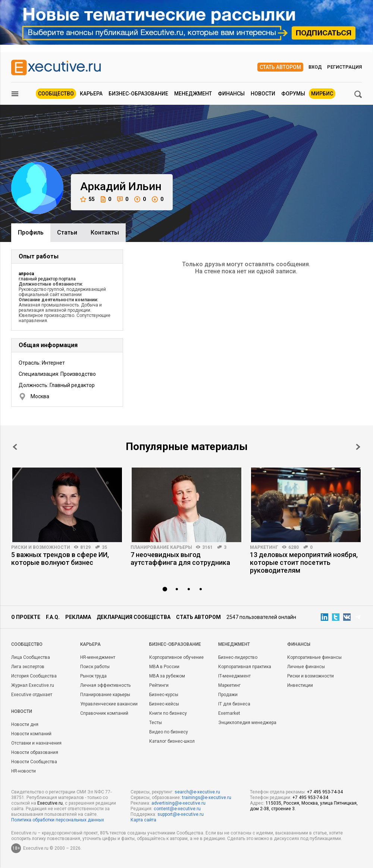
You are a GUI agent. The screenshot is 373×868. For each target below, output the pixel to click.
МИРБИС (322, 94)
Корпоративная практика (245, 667)
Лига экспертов (28, 667)
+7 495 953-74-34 (325, 792)
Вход (315, 67)
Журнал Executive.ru (33, 685)
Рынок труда (93, 676)
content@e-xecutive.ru (177, 809)
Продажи (228, 695)
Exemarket (229, 713)
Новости (263, 94)
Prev (15, 447)
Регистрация (344, 67)
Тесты (156, 723)
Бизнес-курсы (164, 695)
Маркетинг (264, 547)
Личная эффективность (105, 685)
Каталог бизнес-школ (172, 741)
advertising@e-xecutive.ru (178, 803)
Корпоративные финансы (314, 657)
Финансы (231, 94)
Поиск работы (95, 667)
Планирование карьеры (161, 547)
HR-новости (23, 771)
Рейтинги (159, 685)
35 (104, 547)
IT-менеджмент (234, 676)
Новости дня (25, 724)
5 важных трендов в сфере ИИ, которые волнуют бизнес (60, 559)
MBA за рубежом (167, 676)
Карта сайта (143, 820)
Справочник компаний (104, 713)
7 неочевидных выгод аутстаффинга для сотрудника (180, 559)
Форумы (293, 94)
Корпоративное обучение (176, 657)
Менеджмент (193, 94)
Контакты (105, 232)
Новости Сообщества (34, 762)
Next (358, 447)
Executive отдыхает (32, 695)
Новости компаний (31, 734)
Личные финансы (306, 667)
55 (87, 199)
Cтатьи (67, 232)
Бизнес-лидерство (238, 657)
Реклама (78, 617)
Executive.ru (50, 803)
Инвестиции (300, 685)
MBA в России (164, 667)
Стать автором (280, 67)
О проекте (26, 617)
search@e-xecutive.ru (197, 792)
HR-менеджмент (98, 657)
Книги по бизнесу (168, 713)
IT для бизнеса (234, 704)
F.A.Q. (53, 617)
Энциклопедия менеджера (247, 723)
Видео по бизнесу (169, 732)
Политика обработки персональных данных (58, 820)
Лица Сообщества (31, 657)
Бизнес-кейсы (164, 704)
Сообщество (56, 94)
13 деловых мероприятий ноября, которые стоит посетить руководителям (304, 562)
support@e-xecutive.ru (181, 814)
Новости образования (35, 752)
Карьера (91, 94)
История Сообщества (34, 676)
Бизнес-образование (138, 94)
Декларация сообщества (134, 617)
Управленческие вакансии (109, 704)
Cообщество (27, 644)
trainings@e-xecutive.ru (207, 798)
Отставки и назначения (36, 743)
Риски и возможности (41, 547)
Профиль (31, 232)
